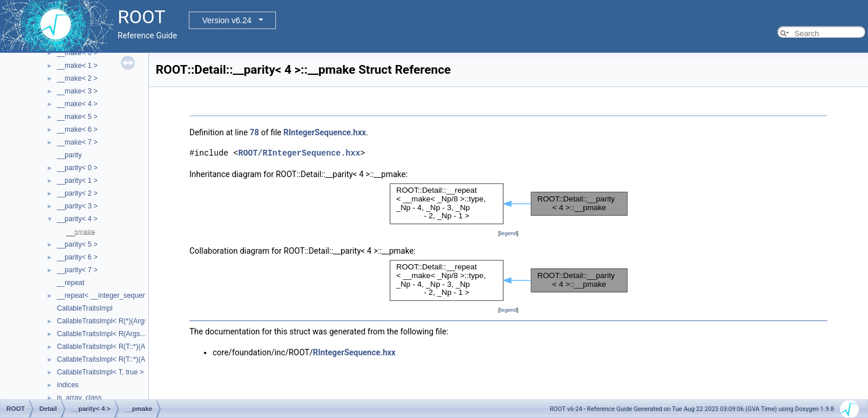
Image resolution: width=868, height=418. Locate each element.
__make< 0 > (77, 53)
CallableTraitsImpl (85, 308)
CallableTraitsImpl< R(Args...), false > (115, 334)
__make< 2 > (77, 78)
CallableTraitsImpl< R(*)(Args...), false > (119, 321)
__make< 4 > (77, 104)
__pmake (80, 232)
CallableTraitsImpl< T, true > (100, 372)
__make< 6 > (77, 129)
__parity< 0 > (77, 168)
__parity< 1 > (77, 181)
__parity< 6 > (77, 257)
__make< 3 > (77, 91)
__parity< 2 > (77, 193)
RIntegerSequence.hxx (325, 132)
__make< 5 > (77, 117)
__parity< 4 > (77, 219)
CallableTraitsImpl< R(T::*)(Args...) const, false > (132, 347)
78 (254, 132)
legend (508, 233)
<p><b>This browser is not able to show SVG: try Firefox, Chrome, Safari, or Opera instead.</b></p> (509, 204)
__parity (69, 155)
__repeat (71, 283)
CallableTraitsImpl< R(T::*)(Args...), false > (122, 359)
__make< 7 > (77, 142)
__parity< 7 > (77, 270)
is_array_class (79, 398)
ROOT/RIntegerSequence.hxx (299, 153)
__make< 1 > (77, 66)
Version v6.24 (227, 20)
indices (68, 385)
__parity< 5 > (77, 244)
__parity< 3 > (77, 206)
